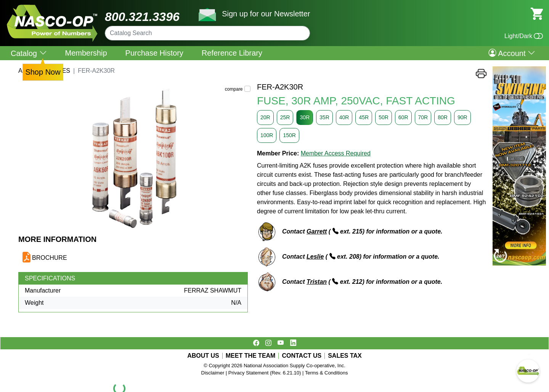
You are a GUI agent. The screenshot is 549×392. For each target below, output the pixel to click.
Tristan (317, 282)
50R (384, 117)
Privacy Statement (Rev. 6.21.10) (265, 373)
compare (234, 89)
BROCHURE (50, 258)
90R (462, 117)
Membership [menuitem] (86, 53)
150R (289, 135)
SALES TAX (345, 356)
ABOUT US (203, 356)
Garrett (317, 231)
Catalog (29, 53)
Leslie (315, 257)
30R (305, 117)
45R (364, 117)
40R (344, 117)
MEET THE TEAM (251, 356)
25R (285, 117)
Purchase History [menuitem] (154, 53)
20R (265, 117)
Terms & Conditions (327, 373)
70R (423, 117)
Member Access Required (336, 153)
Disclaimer (213, 373)
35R (324, 117)
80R (443, 117)
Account (512, 53)
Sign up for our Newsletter (266, 14)
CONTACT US (302, 356)
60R (403, 117)
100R (267, 135)
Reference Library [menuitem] (232, 53)
